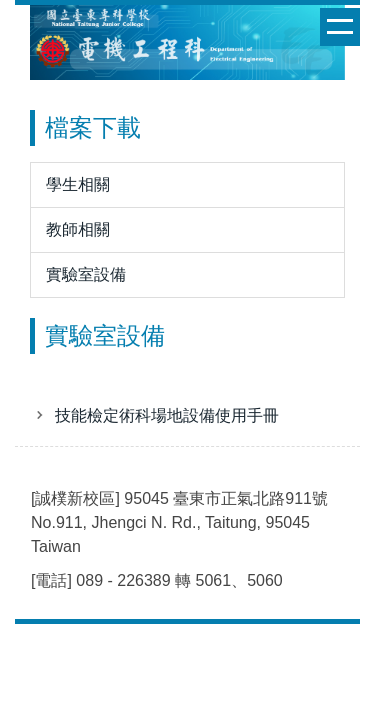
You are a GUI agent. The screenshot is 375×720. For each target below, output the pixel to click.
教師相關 (78, 229)
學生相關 (78, 184)
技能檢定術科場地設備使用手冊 (167, 415)
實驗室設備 (86, 274)
